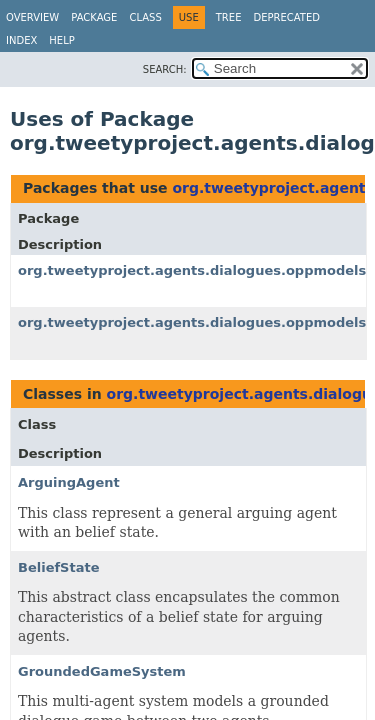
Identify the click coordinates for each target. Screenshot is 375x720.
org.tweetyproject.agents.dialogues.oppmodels (192, 270)
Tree (229, 17)
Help (61, 40)
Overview (32, 17)
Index (21, 40)
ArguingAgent (69, 482)
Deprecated (286, 17)
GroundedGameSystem (102, 671)
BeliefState (59, 567)
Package (94, 17)
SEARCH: (165, 69)
